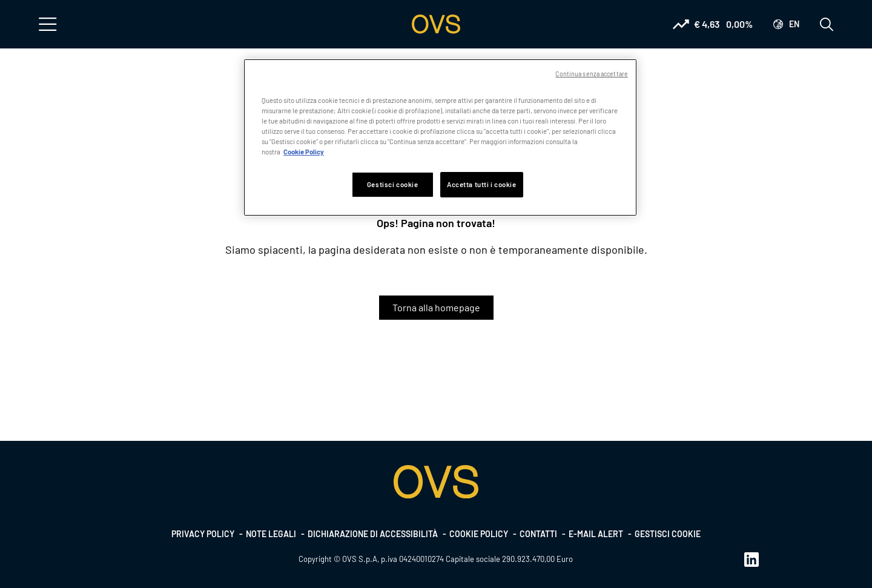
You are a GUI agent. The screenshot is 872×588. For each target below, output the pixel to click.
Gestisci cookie (668, 534)
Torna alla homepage (436, 307)
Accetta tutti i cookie (482, 184)
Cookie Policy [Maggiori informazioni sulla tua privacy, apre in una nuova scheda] (304, 152)
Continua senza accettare (592, 74)
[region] (440, 137)
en (794, 24)
